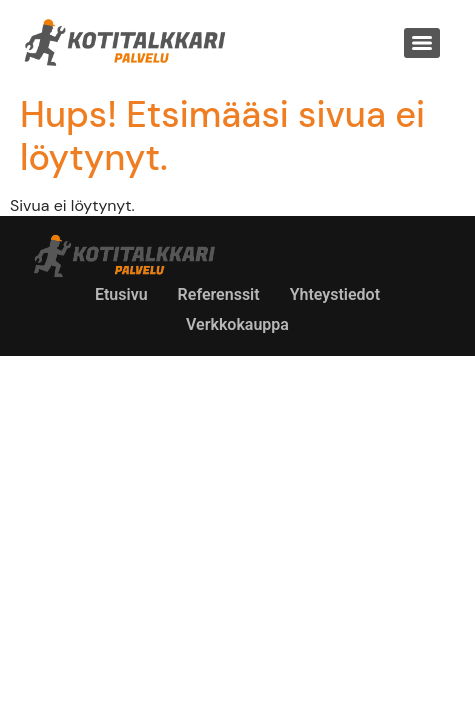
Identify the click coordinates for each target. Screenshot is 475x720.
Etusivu (121, 294)
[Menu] (422, 43)
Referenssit (219, 294)
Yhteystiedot (335, 294)
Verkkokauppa (237, 324)
